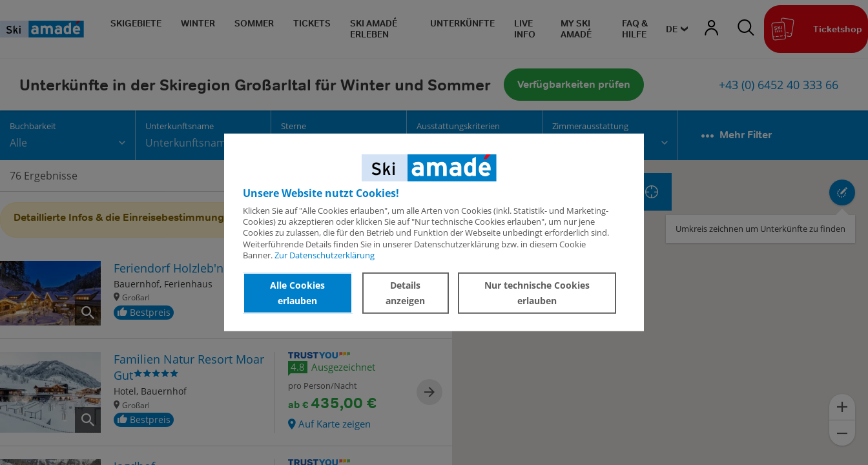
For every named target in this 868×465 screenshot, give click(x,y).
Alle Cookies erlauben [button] (297, 293)
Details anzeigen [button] (405, 293)
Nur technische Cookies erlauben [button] (537, 293)
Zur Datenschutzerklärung (325, 255)
